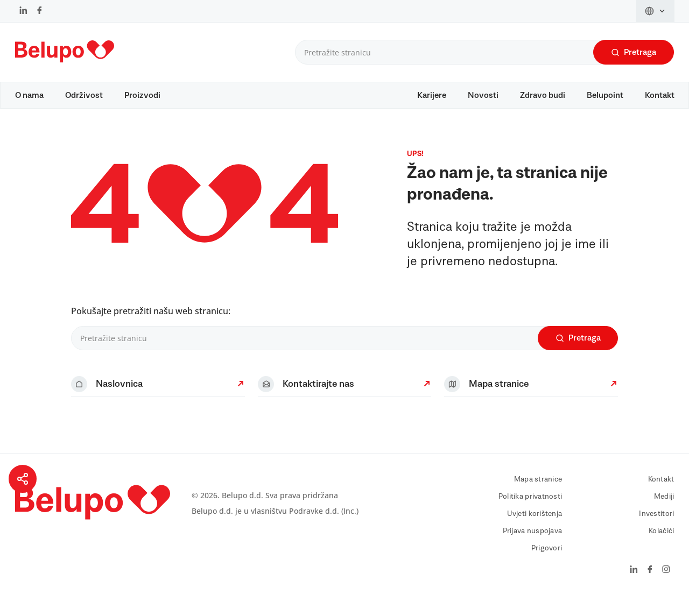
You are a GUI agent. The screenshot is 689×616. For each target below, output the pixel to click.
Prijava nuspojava (533, 547)
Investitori (656, 529)
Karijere (432, 95)
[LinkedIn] (23, 11)
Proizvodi (142, 95)
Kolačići (661, 547)
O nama (29, 95)
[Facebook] (40, 11)
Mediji (664, 512)
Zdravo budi (543, 95)
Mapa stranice (538, 495)
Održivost (84, 95)
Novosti (483, 95)
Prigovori (547, 564)
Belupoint (605, 95)
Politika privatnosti (530, 512)
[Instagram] (666, 586)
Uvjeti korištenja (535, 529)
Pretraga (634, 52)
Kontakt (660, 95)
